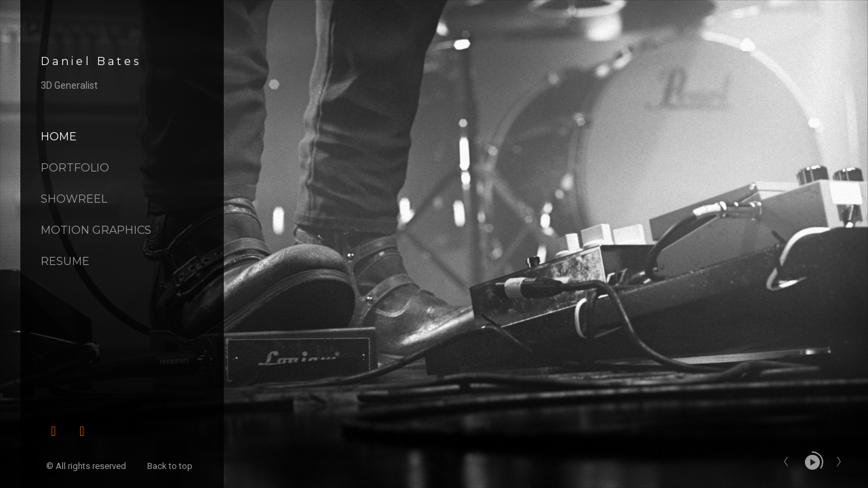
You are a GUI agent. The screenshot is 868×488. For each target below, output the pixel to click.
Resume (65, 261)
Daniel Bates (91, 61)
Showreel (74, 199)
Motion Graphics (96, 230)
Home (59, 137)
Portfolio (75, 168)
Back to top (171, 466)
